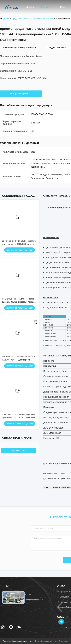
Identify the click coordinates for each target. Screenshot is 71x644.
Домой (30, 7)
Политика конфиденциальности (17, 641)
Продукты (46, 7)
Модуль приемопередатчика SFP (38, 19)
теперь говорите (21, 94)
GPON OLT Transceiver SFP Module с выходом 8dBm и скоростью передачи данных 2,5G (19, 302)
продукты (16, 19)
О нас (61, 7)
